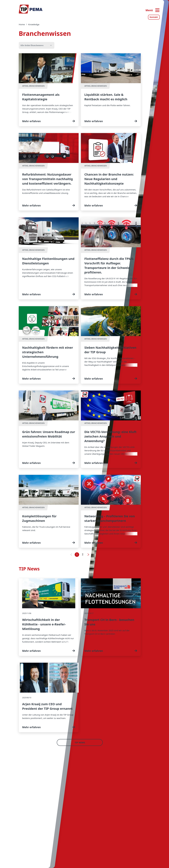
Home (22, 24)
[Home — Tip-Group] (31, 9)
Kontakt (154, 17)
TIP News (80, 742)
